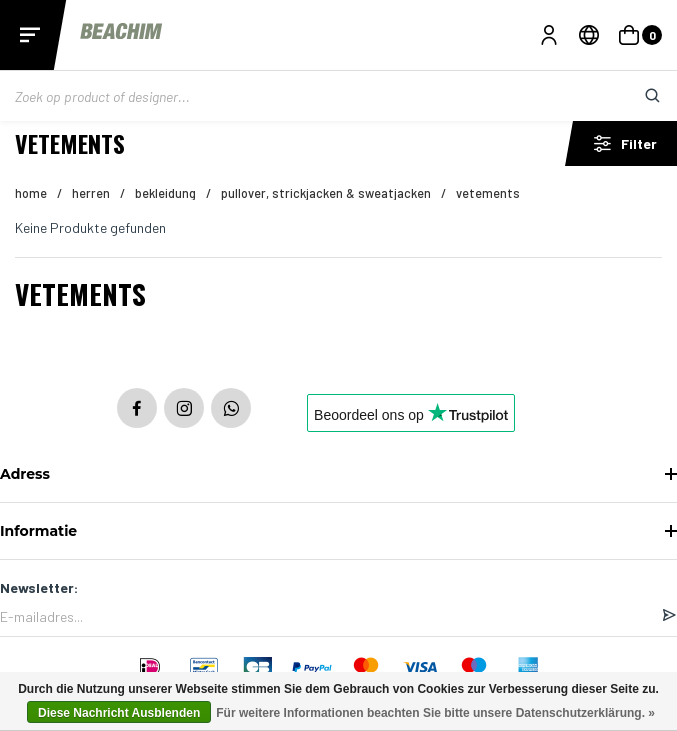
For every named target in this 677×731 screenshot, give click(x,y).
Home (31, 193)
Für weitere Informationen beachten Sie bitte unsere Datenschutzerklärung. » (435, 713)
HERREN (91, 193)
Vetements (488, 193)
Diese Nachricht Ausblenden (119, 713)
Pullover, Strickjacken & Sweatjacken (326, 193)
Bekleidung (165, 193)
